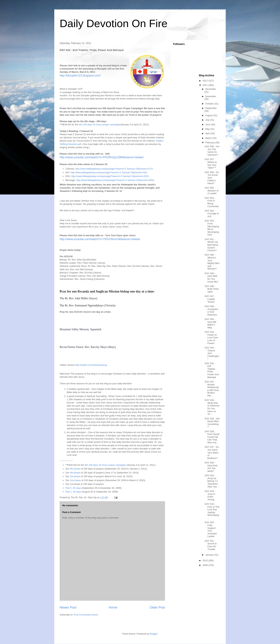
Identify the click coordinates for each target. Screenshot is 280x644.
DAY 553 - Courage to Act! (212, 214)
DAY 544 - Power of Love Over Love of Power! (211, 338)
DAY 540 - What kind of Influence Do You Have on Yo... (212, 407)
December (211, 89)
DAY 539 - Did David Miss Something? (212, 423)
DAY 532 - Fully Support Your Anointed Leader (211, 529)
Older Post (157, 607)
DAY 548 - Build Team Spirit (212, 289)
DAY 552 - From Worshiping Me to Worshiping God (212, 228)
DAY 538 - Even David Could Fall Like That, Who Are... (212, 437)
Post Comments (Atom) (86, 615)
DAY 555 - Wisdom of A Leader (211, 191)
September (211, 108)
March (209, 138)
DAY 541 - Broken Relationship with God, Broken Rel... (212, 389)
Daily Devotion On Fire (114, 23)
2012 (205, 81)
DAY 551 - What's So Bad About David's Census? (211, 245)
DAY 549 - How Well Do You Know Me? (211, 278)
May (208, 129)
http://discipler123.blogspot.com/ (80, 75)
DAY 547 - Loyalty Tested (210, 299)
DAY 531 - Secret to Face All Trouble (211, 545)
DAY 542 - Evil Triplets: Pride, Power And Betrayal (212, 370)
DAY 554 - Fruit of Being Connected (212, 202)
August (209, 115)
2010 (205, 560)
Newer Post (68, 607)
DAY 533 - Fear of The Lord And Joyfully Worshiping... (212, 511)
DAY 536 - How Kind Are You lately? (211, 467)
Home (113, 607)
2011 (205, 85)
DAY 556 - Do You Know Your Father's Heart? (212, 178)
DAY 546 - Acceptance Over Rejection (211, 311)
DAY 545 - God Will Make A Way (210, 323)
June (208, 125)
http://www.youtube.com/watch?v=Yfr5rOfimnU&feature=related (100, 239)
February (210, 143)
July (208, 120)
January (210, 555)
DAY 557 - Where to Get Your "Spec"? (211, 163)
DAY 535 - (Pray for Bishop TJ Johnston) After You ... (212, 481)
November (211, 96)
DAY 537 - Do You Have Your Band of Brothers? (212, 452)
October (210, 104)
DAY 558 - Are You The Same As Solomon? (212, 151)
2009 (205, 565)
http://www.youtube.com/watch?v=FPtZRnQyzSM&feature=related (102, 157)
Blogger (154, 634)
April (208, 133)
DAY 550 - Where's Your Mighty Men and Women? (212, 262)
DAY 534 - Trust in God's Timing (210, 495)
